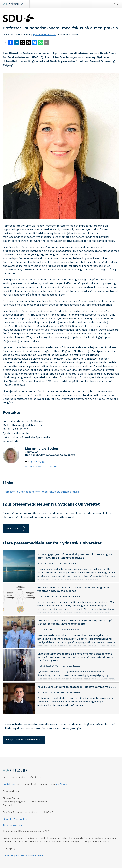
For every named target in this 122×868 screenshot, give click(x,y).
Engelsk (15, 855)
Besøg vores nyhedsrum (24, 739)
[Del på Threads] (29, 43)
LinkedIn (7, 819)
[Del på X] (23, 43)
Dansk (6, 855)
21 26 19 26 (38, 462)
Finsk (40, 855)
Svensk (32, 855)
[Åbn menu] (35, 4)
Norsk (24, 855)
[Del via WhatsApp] (41, 43)
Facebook (19, 819)
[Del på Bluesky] (35, 43)
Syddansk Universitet (44, 34)
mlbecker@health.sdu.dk (41, 467)
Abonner (16, 528)
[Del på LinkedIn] (17, 43)
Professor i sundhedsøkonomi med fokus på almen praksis (41, 492)
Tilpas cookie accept (15, 825)
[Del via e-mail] (47, 43)
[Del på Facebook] (11, 43)
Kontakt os (9, 784)
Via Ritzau (61, 784)
